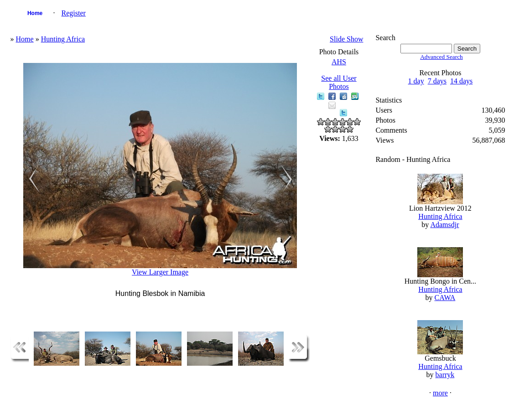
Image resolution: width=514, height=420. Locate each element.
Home (35, 13)
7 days (437, 81)
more (440, 393)
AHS (339, 62)
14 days (461, 81)
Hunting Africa (63, 39)
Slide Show (346, 39)
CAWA (445, 298)
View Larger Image (160, 272)
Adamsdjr (444, 225)
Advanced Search (441, 57)
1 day (416, 81)
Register (74, 13)
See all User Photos (339, 82)
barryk (445, 375)
